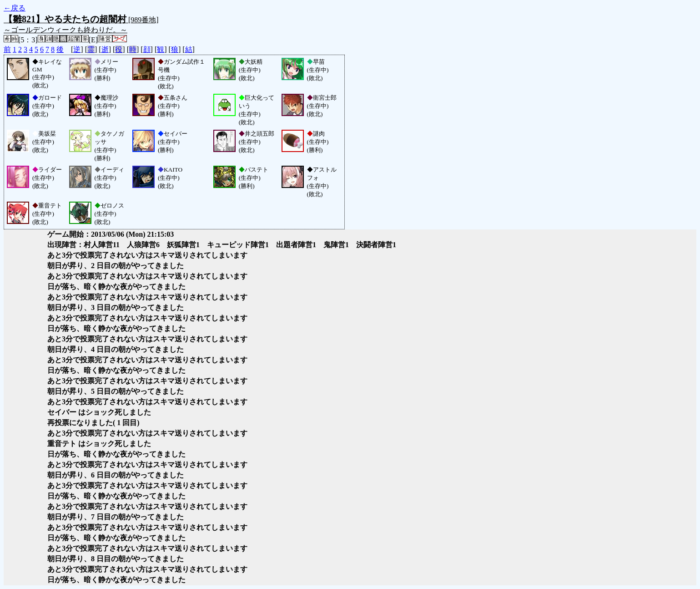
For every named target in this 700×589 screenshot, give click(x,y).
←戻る (15, 8)
